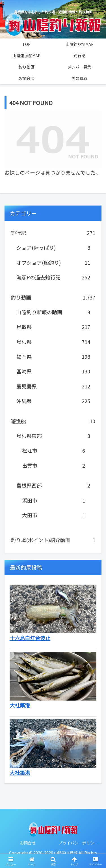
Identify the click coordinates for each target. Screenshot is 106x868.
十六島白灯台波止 (30, 638)
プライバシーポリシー (78, 843)
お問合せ (28, 843)
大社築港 (20, 705)
